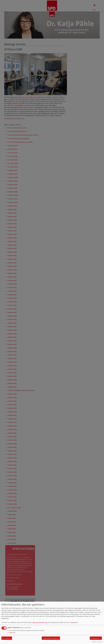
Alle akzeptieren (96, 638)
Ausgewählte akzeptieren (51, 638)
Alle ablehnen (7, 638)
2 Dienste (11, 633)
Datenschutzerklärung (40, 622)
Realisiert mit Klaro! (97, 642)
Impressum (74, 622)
